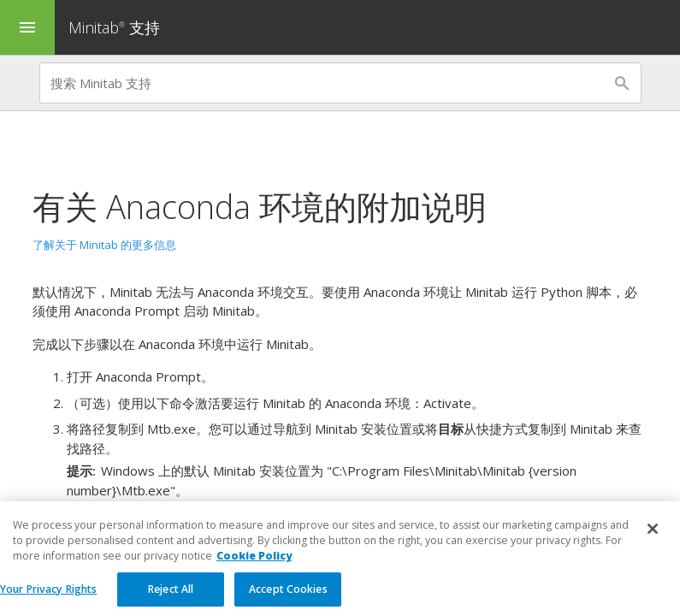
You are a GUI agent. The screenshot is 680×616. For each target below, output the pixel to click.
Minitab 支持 (114, 27)
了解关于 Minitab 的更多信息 (104, 245)
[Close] (653, 540)
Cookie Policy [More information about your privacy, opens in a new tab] (254, 567)
